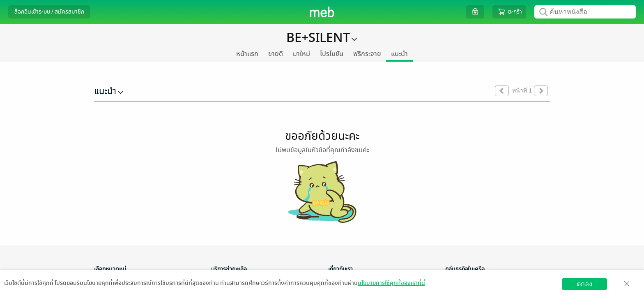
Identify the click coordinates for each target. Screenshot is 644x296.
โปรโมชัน (332, 54)
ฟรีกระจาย (367, 54)
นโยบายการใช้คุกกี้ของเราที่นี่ (391, 283)
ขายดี (276, 54)
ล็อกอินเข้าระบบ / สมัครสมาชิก (49, 12)
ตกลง (584, 284)
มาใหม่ (301, 54)
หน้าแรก (247, 54)
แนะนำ (399, 54)
